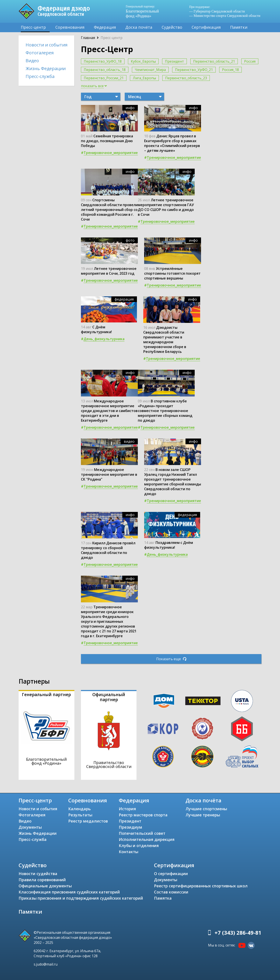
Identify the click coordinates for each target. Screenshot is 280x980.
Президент (174, 61)
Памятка (163, 898)
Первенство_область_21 (214, 61)
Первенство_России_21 (104, 78)
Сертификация (206, 27)
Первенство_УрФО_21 (194, 70)
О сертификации (171, 874)
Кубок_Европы (143, 61)
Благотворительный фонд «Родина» (144, 11)
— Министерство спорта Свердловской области (225, 16)
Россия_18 (230, 70)
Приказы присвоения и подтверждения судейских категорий (81, 898)
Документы (30, 827)
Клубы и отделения (139, 846)
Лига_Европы (144, 78)
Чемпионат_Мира (150, 70)
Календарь (80, 809)
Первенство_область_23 (186, 78)
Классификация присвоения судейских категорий (69, 892)
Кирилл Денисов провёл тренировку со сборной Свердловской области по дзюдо (108, 550)
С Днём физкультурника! (96, 329)
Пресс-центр (33, 27)
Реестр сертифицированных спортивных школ (201, 886)
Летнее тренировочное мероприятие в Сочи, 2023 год (109, 271)
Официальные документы (45, 886)
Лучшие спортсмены (206, 809)
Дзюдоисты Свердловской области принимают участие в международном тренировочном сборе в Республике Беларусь (165, 340)
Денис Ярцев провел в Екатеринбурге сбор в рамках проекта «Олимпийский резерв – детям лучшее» (172, 143)
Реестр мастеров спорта (143, 815)
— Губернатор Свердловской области (217, 11)
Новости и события (46, 45)
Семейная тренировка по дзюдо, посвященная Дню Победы (107, 141)
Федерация (105, 27)
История (127, 809)
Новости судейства (38, 874)
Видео (32, 61)
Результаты (80, 815)
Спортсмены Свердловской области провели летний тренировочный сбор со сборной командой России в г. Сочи (109, 210)
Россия (250, 61)
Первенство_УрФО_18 (103, 61)
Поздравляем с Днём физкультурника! (169, 545)
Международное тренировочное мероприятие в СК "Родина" (109, 474)
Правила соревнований (42, 880)
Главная (88, 38)
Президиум (130, 827)
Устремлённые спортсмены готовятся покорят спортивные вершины (172, 273)
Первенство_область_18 (105, 70)
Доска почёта (139, 27)
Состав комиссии (171, 892)
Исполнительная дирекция (147, 839)
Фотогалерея (40, 53)
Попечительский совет (142, 833)
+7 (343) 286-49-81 (238, 933)
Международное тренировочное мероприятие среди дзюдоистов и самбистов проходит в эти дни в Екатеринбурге (109, 411)
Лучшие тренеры (203, 815)
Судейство (172, 27)
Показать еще (171, 659)
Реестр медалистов (88, 821)
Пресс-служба (40, 76)
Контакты (129, 852)
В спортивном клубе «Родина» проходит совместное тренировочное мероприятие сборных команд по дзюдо (165, 411)
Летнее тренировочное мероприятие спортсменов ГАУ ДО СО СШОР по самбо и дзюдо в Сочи (166, 207)
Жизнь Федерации (46, 68)
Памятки (239, 27)
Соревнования (70, 27)
